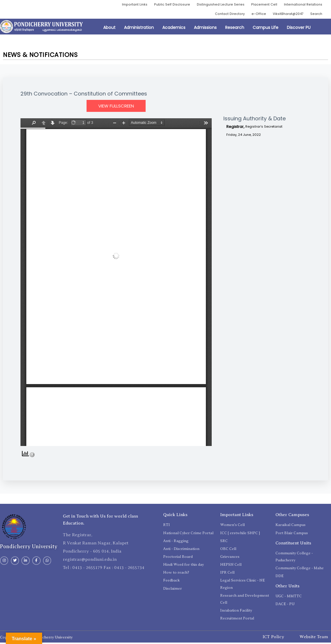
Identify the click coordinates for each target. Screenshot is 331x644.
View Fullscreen (116, 107)
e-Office (255, 15)
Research (235, 29)
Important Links (128, 5)
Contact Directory (226, 15)
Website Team (314, 638)
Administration (139, 29)
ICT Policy (273, 638)
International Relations (302, 5)
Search (316, 15)
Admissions (205, 29)
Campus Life (266, 29)
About (109, 29)
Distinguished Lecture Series (217, 5)
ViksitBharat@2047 (286, 15)
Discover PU (299, 29)
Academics (174, 29)
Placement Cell (262, 5)
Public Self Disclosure (167, 5)
